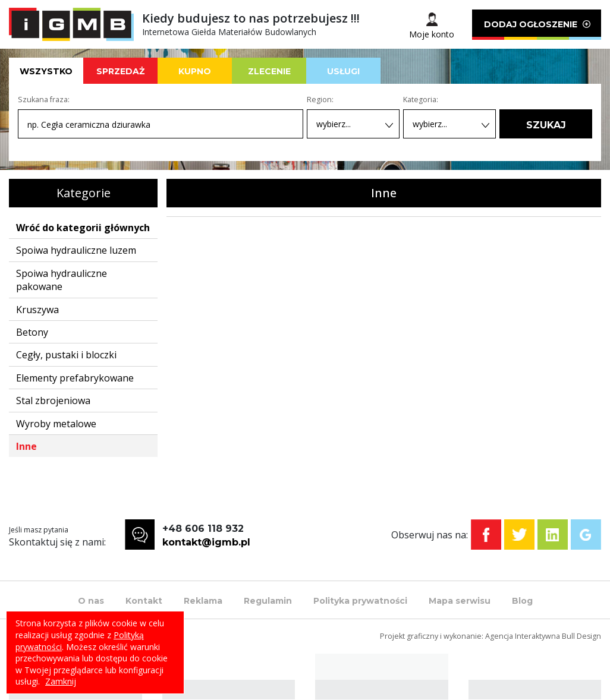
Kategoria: (421, 100)
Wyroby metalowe (56, 424)
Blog (522, 601)
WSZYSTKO (46, 71)
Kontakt (144, 601)
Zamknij (61, 681)
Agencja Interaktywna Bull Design (543, 636)
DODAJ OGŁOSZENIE (537, 29)
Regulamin (268, 601)
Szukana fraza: (44, 100)
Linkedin (553, 535)
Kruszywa (37, 310)
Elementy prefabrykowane (75, 378)
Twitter (519, 535)
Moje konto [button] (432, 34)
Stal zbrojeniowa (53, 401)
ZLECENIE (269, 71)
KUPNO (195, 71)
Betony (32, 332)
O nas (91, 601)
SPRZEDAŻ (120, 71)
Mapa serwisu (460, 601)
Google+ (586, 535)
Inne (26, 446)
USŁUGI (343, 71)
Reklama (203, 601)
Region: (320, 100)
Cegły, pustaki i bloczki (66, 355)
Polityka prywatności (360, 601)
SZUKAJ (546, 125)
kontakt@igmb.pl (206, 542)
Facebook (486, 535)
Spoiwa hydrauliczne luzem (76, 250)
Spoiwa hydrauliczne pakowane (62, 280)
